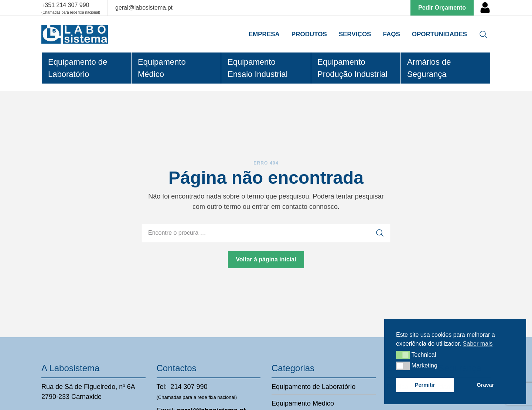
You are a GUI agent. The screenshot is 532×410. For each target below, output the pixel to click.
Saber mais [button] (478, 344)
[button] (403, 355)
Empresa (264, 34)
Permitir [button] (425, 385)
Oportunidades (439, 34)
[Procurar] (380, 233)
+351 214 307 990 (65, 5)
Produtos (309, 34)
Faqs (391, 34)
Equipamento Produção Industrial (352, 68)
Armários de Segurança (429, 68)
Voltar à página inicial (266, 259)
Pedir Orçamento (442, 8)
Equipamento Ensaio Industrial (258, 68)
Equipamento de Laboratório (78, 68)
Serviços (355, 34)
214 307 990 (189, 387)
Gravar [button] (485, 385)
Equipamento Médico (162, 68)
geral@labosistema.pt (144, 8)
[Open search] (483, 34)
